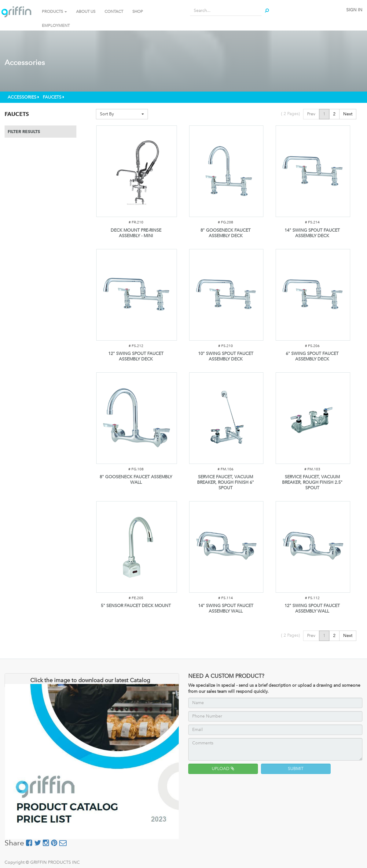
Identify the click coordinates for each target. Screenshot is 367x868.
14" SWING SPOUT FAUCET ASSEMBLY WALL (226, 608)
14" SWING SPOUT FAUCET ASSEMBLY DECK (312, 233)
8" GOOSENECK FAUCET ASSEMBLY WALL (136, 480)
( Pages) (290, 114)
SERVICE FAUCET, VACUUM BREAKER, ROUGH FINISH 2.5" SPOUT (312, 482)
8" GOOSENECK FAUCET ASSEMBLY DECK (226, 233)
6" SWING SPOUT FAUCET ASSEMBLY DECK (312, 356)
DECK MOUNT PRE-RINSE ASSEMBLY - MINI (136, 233)
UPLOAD (223, 769)
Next (348, 114)
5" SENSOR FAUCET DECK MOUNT (136, 606)
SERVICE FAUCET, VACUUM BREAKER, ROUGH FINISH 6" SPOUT (226, 482)
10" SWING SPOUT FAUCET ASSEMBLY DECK (226, 356)
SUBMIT (296, 769)
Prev (311, 114)
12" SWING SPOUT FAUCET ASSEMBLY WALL (312, 608)
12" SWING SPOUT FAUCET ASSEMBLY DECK (136, 356)
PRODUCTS (54, 11)
